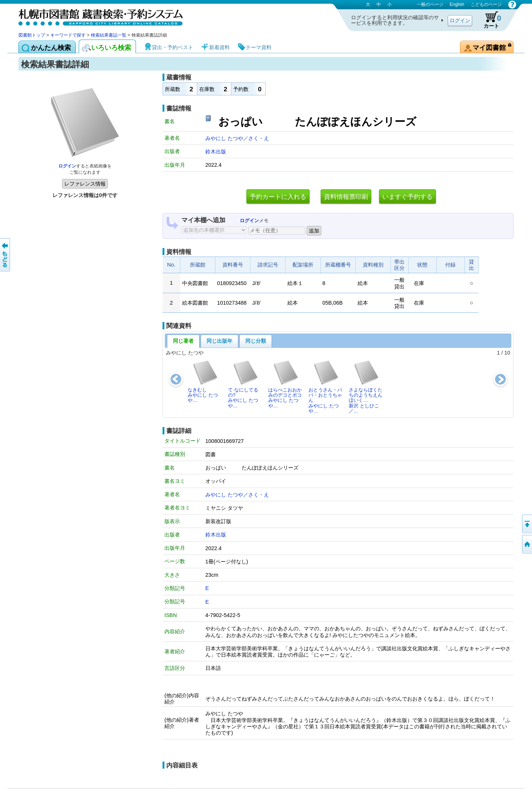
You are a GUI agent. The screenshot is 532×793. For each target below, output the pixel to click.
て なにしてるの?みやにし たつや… (243, 384)
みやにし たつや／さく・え (237, 138)
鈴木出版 (216, 152)
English (457, 4)
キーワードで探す (68, 35)
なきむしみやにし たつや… (203, 382)
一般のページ (430, 4)
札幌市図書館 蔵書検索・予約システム (96, 16)
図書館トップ (32, 35)
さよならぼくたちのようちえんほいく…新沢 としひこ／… (366, 387)
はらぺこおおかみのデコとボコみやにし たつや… (285, 384)
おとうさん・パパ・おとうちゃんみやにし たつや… (325, 387)
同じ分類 (256, 341)
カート (489, 20)
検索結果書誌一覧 (109, 35)
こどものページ (486, 4)
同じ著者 (183, 341)
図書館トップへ (526, 544)
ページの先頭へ (526, 524)
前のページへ (6, 255)
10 (507, 353)
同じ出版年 (219, 341)
